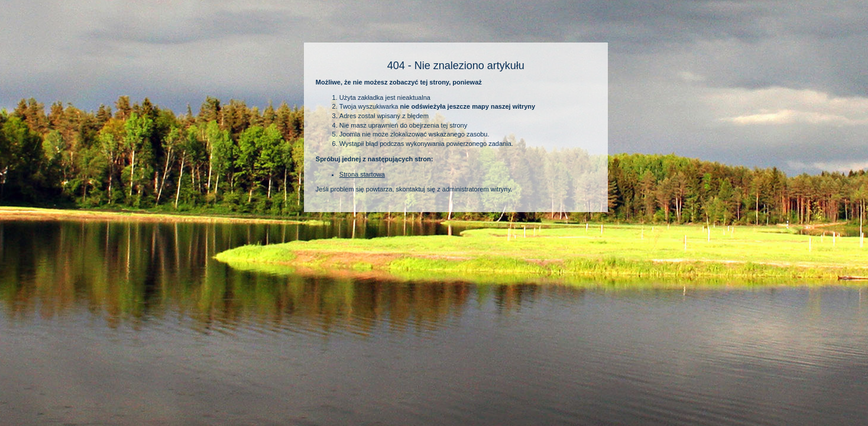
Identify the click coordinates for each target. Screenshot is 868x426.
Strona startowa (362, 174)
